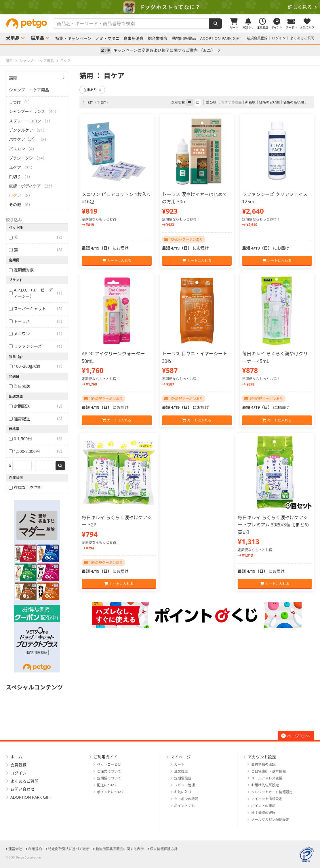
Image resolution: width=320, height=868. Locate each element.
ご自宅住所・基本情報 (268, 771)
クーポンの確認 (186, 799)
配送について (107, 785)
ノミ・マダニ (107, 39)
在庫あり (92, 90)
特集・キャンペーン (73, 39)
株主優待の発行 (263, 813)
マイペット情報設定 (267, 799)
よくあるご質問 (302, 38)
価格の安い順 (269, 102)
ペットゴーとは (109, 764)
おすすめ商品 (231, 102)
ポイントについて (111, 792)
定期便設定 (183, 778)
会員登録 (18, 765)
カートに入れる (117, 261)
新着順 (250, 102)
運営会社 (15, 849)
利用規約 (35, 849)
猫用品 (37, 38)
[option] (160, 7)
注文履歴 (181, 771)
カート (179, 764)
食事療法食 (134, 39)
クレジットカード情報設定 (272, 792)
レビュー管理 (184, 785)
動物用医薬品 (184, 39)
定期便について (109, 778)
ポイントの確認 (263, 806)
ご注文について (109, 771)
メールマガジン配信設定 (270, 820)
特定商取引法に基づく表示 (69, 849)
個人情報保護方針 (164, 849)
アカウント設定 (262, 757)
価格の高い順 (294, 102)
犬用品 (13, 38)
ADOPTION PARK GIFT (220, 39)
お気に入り (183, 792)
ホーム (16, 757)
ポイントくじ (184, 806)
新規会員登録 (257, 38)
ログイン (279, 38)
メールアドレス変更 (267, 778)
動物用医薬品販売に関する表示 (120, 849)
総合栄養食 (158, 39)
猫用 (13, 78)
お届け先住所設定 (265, 785)
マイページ (181, 757)
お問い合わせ (22, 789)
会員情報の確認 (263, 764)
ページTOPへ (296, 736)
